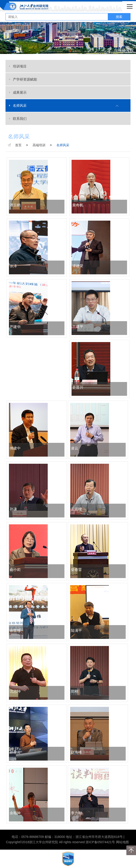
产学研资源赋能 (25, 79)
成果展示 (20, 92)
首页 (18, 145)
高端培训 (39, 145)
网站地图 (122, 842)
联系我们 (20, 119)
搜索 (119, 17)
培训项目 (20, 66)
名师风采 (20, 105)
